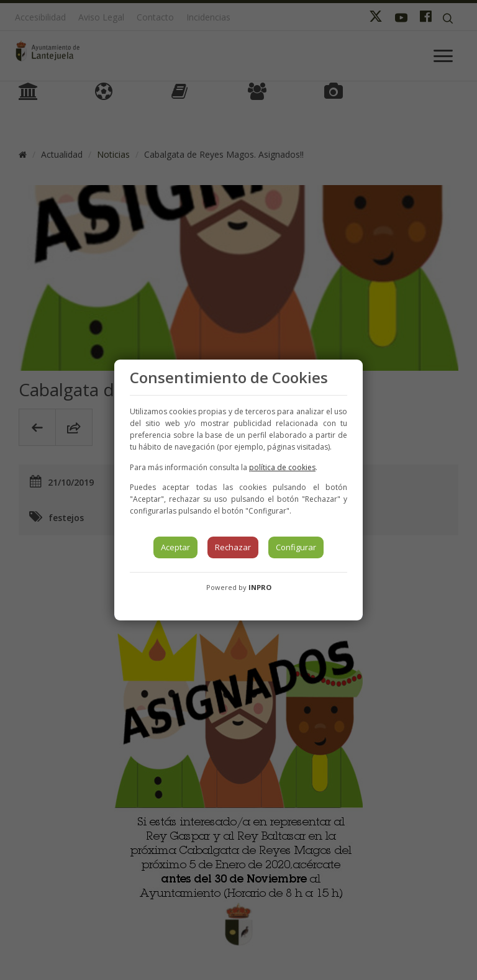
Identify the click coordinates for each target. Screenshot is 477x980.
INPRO (260, 587)
